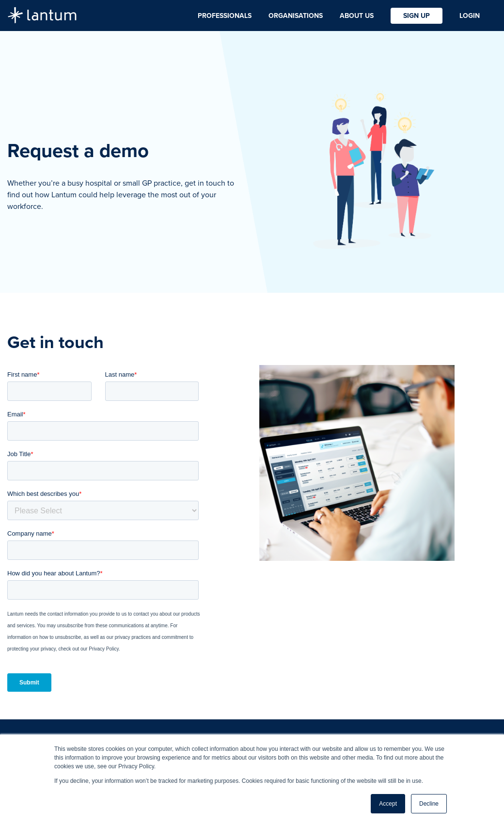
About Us (357, 16)
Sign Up (417, 16)
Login (470, 16)
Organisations (296, 16)
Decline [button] (429, 804)
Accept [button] (388, 804)
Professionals (225, 16)
